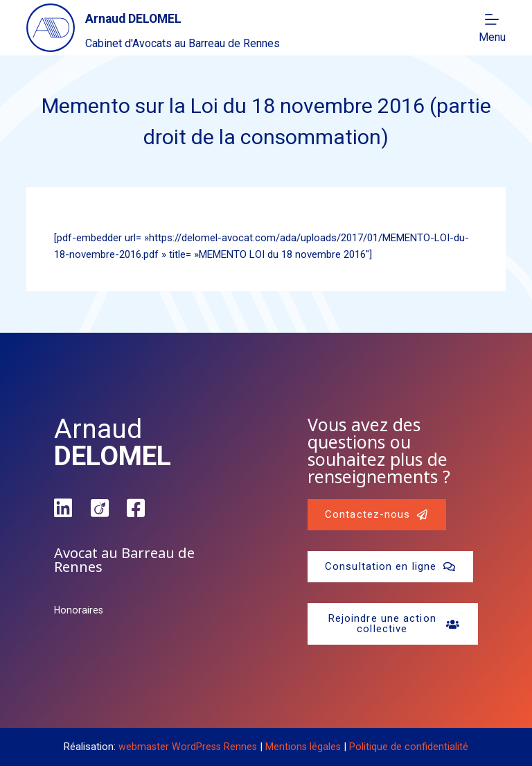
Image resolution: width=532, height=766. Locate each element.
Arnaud (113, 443)
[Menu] (492, 28)
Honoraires (79, 610)
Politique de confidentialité (411, 747)
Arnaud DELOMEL (154, 17)
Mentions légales (304, 747)
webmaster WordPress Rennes (187, 747)
